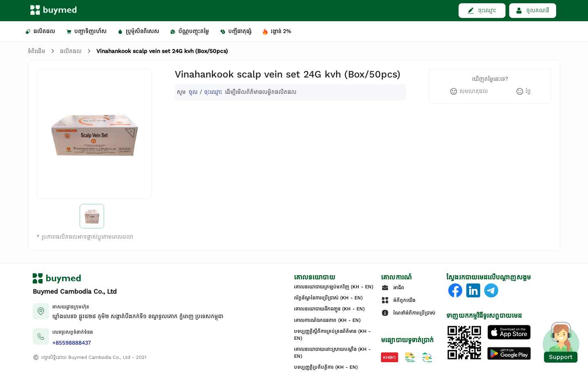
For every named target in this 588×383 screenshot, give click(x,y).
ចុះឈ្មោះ (213, 92)
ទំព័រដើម (37, 51)
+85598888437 (72, 343)
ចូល (193, 92)
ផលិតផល (71, 51)
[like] (469, 91)
